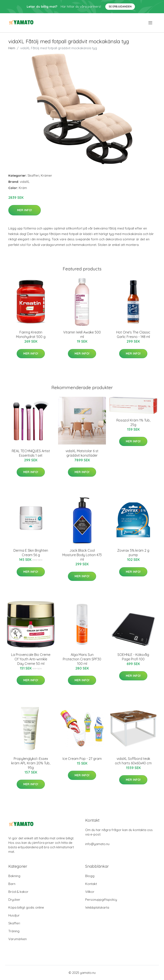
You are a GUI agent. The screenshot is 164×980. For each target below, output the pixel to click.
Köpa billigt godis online (26, 907)
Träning (14, 931)
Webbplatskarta (97, 907)
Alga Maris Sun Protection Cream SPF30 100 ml (82, 659)
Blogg (90, 876)
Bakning (14, 876)
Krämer (46, 175)
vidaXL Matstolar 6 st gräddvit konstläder (82, 453)
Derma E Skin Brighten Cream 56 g (31, 553)
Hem (12, 48)
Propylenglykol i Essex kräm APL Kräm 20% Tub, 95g (31, 763)
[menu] (151, 23)
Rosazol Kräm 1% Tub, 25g (133, 422)
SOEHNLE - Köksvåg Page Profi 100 (133, 657)
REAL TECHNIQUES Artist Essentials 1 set (31, 453)
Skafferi (33, 175)
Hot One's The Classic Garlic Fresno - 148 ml (133, 334)
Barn (12, 884)
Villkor (90, 892)
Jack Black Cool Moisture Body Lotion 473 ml (82, 555)
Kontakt (91, 884)
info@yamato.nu (97, 844)
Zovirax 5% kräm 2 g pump (133, 553)
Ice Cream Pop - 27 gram (82, 759)
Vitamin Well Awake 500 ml (82, 334)
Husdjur (14, 915)
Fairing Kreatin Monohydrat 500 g (31, 334)
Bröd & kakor (18, 892)
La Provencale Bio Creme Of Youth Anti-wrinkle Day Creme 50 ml (31, 659)
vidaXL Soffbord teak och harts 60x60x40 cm (133, 761)
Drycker (14, 900)
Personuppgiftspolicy (101, 900)
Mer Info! (25, 210)
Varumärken (18, 939)
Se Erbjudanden (120, 6)
